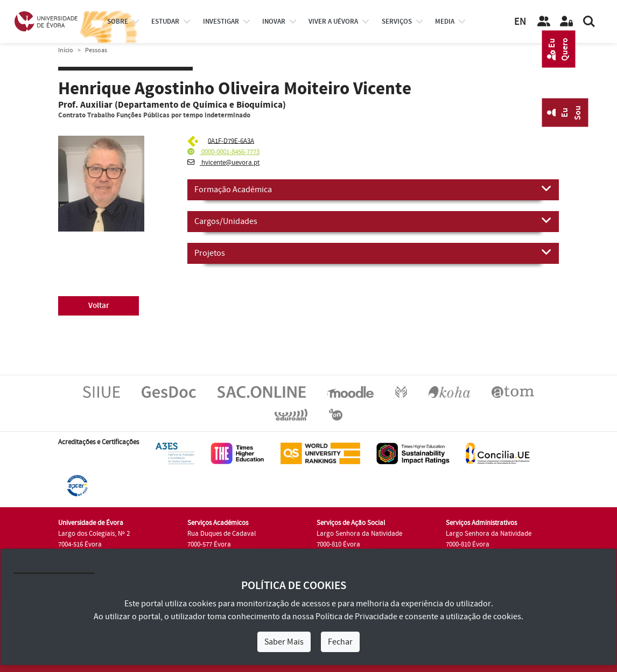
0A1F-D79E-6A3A (231, 141)
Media (445, 22)
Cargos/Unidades (373, 221)
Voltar (99, 306)
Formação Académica (373, 189)
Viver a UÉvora (333, 22)
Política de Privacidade (356, 617)
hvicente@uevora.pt (223, 163)
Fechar (340, 642)
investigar (221, 22)
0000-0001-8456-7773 (223, 152)
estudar (165, 22)
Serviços (397, 22)
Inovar (274, 22)
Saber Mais (284, 642)
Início (66, 50)
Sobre (118, 22)
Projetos (373, 253)
